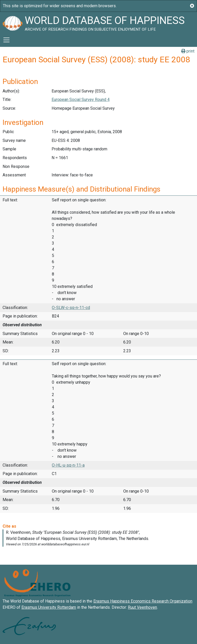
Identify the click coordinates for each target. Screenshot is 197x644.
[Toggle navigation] (6, 40)
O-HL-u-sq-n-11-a (68, 465)
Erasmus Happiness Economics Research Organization (143, 601)
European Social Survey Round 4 (81, 100)
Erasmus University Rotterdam (49, 607)
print (188, 51)
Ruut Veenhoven (142, 607)
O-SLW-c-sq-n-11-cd (71, 308)
